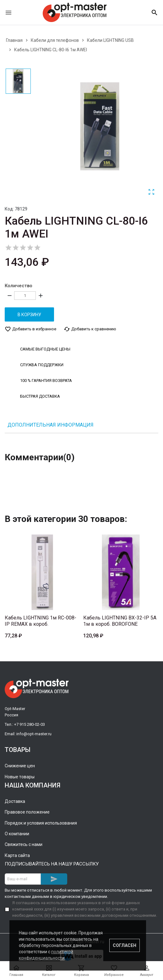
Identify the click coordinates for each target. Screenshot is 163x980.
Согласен (125, 945)
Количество (19, 286)
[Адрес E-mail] (23, 879)
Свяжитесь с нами (24, 844)
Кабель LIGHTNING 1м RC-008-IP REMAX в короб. (41, 621)
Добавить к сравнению (90, 329)
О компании (17, 834)
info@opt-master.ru (34, 734)
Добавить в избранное (30, 329)
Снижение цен (20, 766)
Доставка (15, 801)
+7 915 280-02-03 (30, 724)
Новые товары (20, 777)
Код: (9, 209)
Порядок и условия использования (41, 823)
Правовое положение (27, 812)
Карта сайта (17, 855)
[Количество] (25, 296)
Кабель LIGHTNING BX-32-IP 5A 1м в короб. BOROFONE (120, 621)
